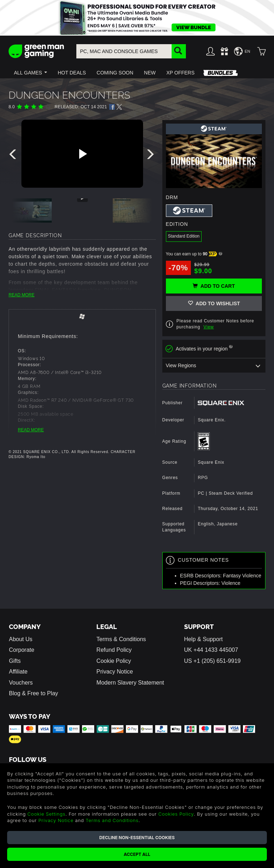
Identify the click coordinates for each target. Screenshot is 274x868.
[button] (31, 73)
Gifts (15, 661)
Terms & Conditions (121, 639)
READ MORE (22, 295)
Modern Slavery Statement (130, 683)
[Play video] (82, 154)
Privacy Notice (115, 672)
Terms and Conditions (112, 820)
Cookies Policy (176, 814)
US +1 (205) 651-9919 (212, 661)
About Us (21, 639)
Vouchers (21, 683)
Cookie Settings (47, 814)
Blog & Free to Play (34, 693)
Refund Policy (114, 650)
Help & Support (204, 639)
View (209, 327)
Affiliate (18, 672)
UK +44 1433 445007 (211, 650)
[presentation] (14, 156)
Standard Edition (184, 236)
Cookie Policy (114, 661)
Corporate (22, 650)
